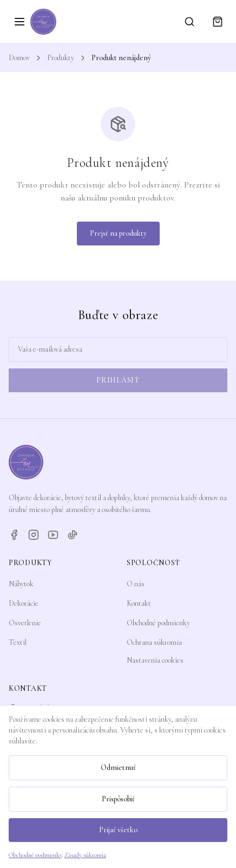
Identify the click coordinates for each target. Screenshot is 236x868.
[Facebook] (14, 535)
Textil (18, 642)
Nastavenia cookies (155, 660)
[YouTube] (53, 535)
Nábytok (21, 584)
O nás (136, 584)
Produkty (61, 58)
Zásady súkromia (85, 855)
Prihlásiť (118, 380)
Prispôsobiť (118, 799)
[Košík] (218, 22)
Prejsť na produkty (118, 233)
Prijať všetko (118, 830)
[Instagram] (34, 535)
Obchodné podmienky (158, 623)
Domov (19, 58)
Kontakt (139, 603)
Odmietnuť (118, 767)
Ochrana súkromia (154, 642)
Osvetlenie (25, 623)
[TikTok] (73, 535)
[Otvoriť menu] (19, 22)
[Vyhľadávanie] (189, 22)
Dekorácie (24, 603)
